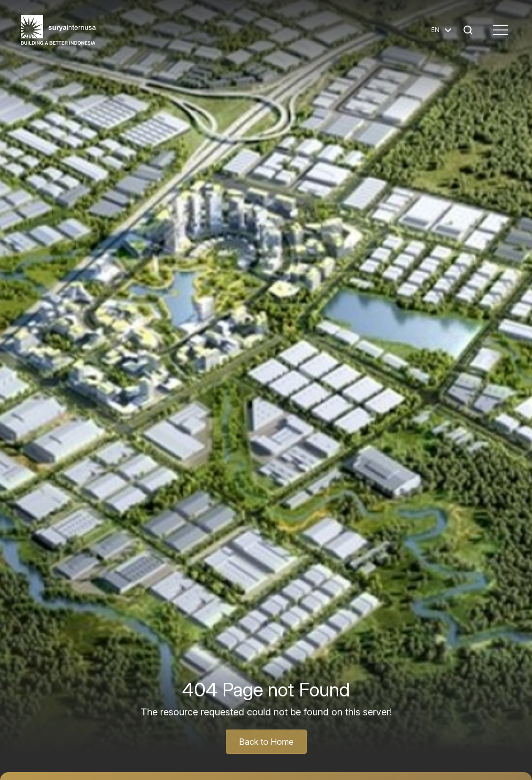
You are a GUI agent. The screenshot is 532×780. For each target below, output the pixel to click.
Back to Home (266, 742)
